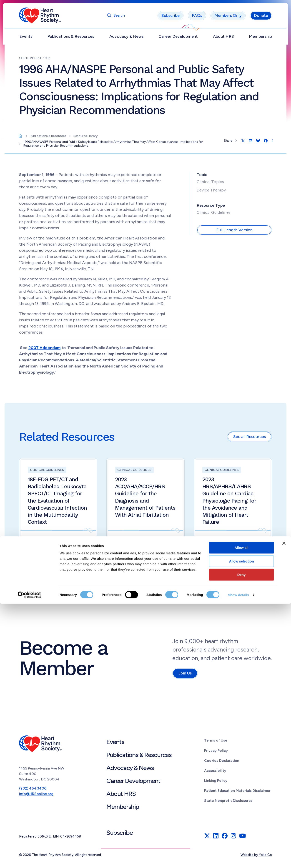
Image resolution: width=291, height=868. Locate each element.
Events (26, 38)
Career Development (178, 38)
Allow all (242, 812)
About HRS (223, 38)
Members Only (228, 17)
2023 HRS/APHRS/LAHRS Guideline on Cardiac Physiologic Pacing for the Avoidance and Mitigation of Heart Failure (229, 502)
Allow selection (241, 825)
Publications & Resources (71, 38)
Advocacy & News (126, 38)
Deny (242, 839)
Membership (260, 38)
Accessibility (215, 772)
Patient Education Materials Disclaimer (237, 792)
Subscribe (171, 17)
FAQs (197, 17)
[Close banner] (284, 808)
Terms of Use (216, 742)
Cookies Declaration (222, 762)
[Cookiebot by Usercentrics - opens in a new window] (29, 859)
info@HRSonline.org (36, 795)
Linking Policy (216, 782)
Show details (239, 859)
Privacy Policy (216, 752)
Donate (261, 17)
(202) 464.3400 (33, 790)
